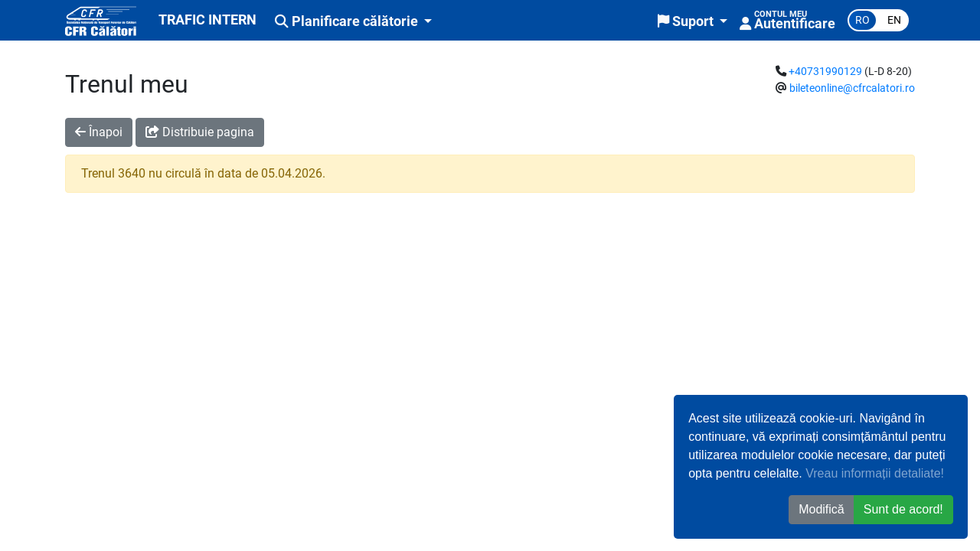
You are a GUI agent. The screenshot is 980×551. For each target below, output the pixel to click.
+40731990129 (825, 72)
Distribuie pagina (200, 132)
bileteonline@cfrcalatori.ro (852, 88)
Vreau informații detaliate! (875, 473)
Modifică (822, 509)
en (894, 20)
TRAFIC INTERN (207, 20)
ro (862, 20)
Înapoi (99, 132)
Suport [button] (687, 21)
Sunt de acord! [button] (903, 509)
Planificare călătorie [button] (348, 21)
